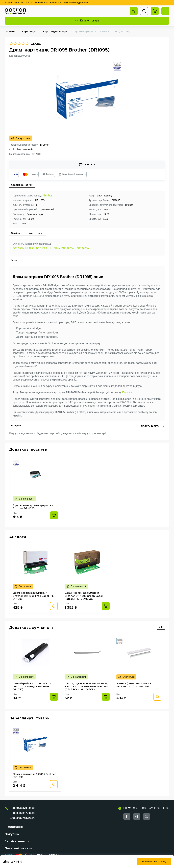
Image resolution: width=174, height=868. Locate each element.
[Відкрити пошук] (144, 11)
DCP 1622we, (69, 248)
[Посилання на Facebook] (127, 816)
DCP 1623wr (83, 248)
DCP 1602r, (19, 248)
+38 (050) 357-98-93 (22, 813)
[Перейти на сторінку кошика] (155, 11)
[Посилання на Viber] (147, 816)
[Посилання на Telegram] (137, 816)
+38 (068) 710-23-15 (22, 818)
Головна (10, 31)
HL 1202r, (30, 248)
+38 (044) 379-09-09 (22, 808)
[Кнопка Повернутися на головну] (15, 11)
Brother (44, 145)
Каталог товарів (87, 21)
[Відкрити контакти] (134, 11)
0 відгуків (36, 43)
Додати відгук (153, 426)
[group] (87, 96)
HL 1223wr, (55, 248)
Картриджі (29, 31)
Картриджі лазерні (56, 31)
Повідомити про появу (154, 862)
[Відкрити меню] (165, 11)
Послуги (127, 392)
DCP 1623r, (42, 248)
